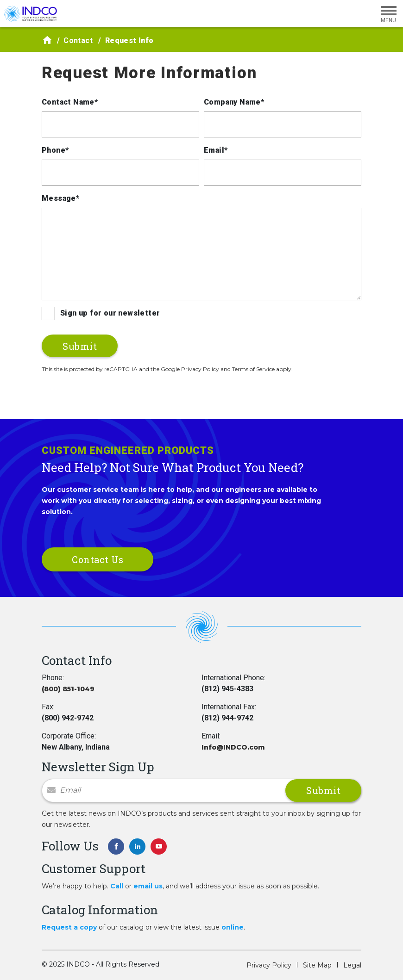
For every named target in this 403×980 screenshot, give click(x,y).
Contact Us (98, 559)
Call (117, 886)
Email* (216, 150)
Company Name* (234, 102)
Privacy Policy (269, 965)
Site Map (317, 965)
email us (148, 886)
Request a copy (69, 927)
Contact (78, 40)
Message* (60, 198)
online (233, 927)
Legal (352, 965)
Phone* (55, 150)
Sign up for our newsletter (110, 313)
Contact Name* (70, 102)
